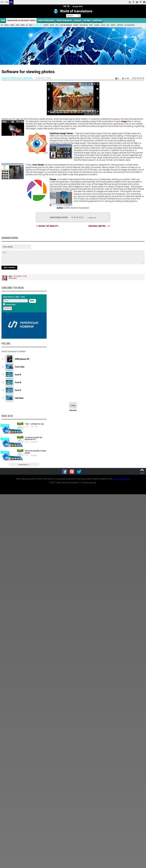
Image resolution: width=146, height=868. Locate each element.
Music (57, 25)
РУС (2, 2)
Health (18, 25)
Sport (108, 25)
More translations (46, 20)
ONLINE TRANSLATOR (64, 20)
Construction (120, 25)
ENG (11, 2)
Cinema (31, 25)
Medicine (52, 25)
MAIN (3, 20)
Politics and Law (84, 25)
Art (27, 25)
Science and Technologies (66, 25)
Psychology (97, 25)
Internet (23, 25)
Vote (73, 405)
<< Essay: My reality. (47, 226)
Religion (103, 25)
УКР (7, 2)
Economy (12, 25)
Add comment (9, 267)
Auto (2, 25)
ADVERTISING (97, 20)
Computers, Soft (38, 25)
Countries (113, 25)
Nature (91, 25)
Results (73, 410)
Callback (78, 20)
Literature (46, 25)
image (124, 121)
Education (76, 25)
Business (7, 25)
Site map (87, 20)
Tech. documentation (129, 25)
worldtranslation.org (121, 479)
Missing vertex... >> (99, 226)
